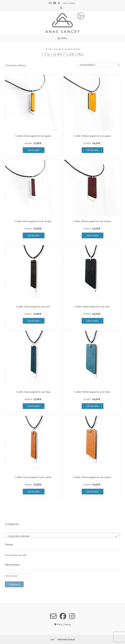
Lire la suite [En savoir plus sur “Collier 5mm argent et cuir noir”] (34, 321)
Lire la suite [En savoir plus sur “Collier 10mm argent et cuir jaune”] (93, 150)
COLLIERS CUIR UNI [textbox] (62, 536)
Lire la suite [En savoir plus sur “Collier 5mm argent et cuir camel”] (34, 491)
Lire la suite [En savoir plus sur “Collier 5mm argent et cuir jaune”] (34, 150)
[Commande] (99, 65)
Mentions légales (66, 640)
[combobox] (62, 535)
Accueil (49, 49)
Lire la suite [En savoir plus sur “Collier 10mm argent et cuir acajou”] (93, 235)
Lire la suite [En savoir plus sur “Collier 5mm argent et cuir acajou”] (34, 235)
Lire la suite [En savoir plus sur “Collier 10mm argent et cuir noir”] (93, 321)
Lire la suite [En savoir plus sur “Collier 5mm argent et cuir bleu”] (34, 406)
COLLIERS (58, 49)
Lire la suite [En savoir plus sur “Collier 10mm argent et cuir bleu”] (93, 406)
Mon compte (69, 3)
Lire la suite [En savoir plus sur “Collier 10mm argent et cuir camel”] (93, 491)
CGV (52, 640)
